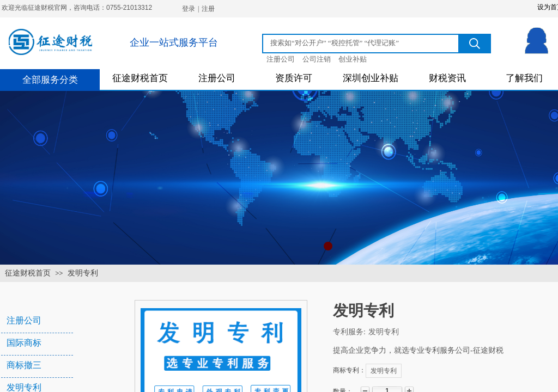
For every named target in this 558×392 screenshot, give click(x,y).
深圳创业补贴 (371, 78)
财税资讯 (447, 78)
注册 (208, 9)
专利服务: (349, 332)
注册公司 (217, 78)
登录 (189, 9)
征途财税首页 (140, 78)
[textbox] (362, 43)
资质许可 (294, 78)
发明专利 (83, 273)
